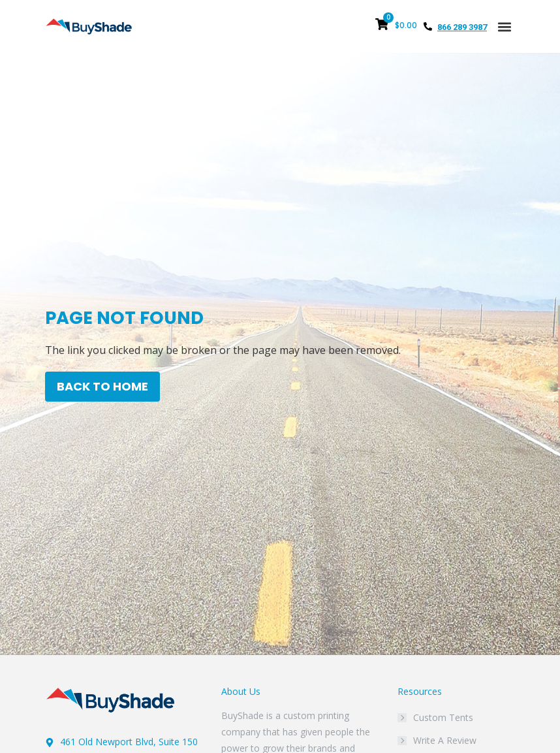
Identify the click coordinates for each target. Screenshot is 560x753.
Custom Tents (443, 717)
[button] (504, 26)
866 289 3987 (462, 27)
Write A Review (445, 740)
